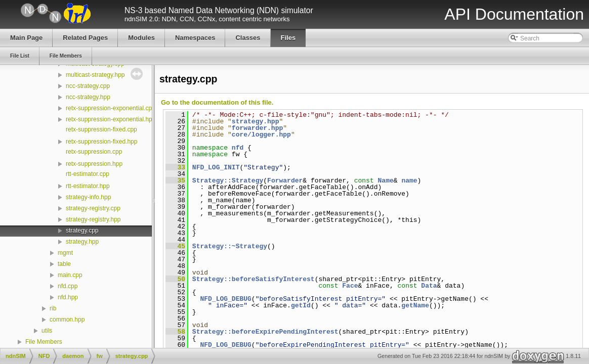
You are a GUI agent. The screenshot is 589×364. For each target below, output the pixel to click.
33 (175, 167)
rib (53, 308)
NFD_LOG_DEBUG (225, 299)
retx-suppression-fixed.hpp (101, 142)
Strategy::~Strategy (230, 246)
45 (175, 246)
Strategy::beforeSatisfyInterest (254, 279)
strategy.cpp (82, 231)
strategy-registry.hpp (93, 219)
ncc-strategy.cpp (88, 86)
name (409, 180)
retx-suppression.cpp (94, 152)
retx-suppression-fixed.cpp (101, 129)
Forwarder (285, 180)
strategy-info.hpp (88, 197)
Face (350, 286)
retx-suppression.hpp (94, 164)
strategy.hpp (82, 242)
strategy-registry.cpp (93, 208)
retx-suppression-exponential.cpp (111, 108)
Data (429, 286)
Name (385, 180)
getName (415, 305)
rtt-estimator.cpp (88, 174)
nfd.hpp (68, 297)
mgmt (65, 253)
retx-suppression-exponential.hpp (111, 119)
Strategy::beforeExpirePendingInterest (265, 332)
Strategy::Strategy (228, 180)
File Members (44, 342)
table (64, 264)
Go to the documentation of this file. (217, 102)
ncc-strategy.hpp (88, 97)
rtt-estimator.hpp (88, 186)
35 (175, 180)
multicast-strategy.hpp (95, 75)
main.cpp (70, 275)
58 (175, 332)
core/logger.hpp (261, 134)
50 (175, 279)
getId (301, 305)
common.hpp (67, 320)
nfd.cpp (68, 286)
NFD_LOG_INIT (216, 167)
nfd (238, 148)
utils (47, 331)
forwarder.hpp (257, 128)
